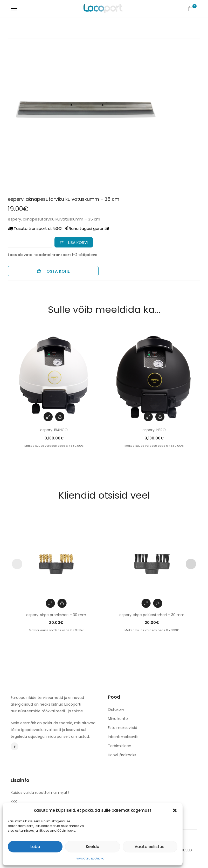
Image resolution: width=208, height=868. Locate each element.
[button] (175, 810)
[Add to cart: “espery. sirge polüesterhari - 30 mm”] (158, 603)
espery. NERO (154, 430)
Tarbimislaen (120, 746)
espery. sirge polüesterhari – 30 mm (152, 615)
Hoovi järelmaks (122, 755)
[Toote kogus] (30, 242)
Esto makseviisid (123, 728)
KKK (14, 802)
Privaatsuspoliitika (90, 858)
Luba (35, 847)
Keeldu (93, 847)
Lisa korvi (78, 242)
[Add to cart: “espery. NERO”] (160, 417)
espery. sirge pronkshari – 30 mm (56, 615)
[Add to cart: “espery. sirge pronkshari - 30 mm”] (62, 603)
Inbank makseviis (123, 737)
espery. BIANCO (54, 430)
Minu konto (118, 719)
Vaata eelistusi (150, 847)
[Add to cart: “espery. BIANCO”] (60, 417)
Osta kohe (58, 271)
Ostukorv (116, 709)
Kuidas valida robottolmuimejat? (40, 793)
